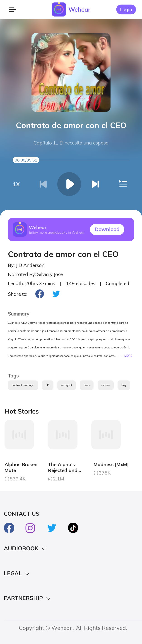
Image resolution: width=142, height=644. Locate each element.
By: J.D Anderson (26, 265)
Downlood (107, 229)
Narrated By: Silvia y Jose (35, 274)
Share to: (18, 294)
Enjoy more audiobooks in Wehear (57, 233)
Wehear (79, 9)
